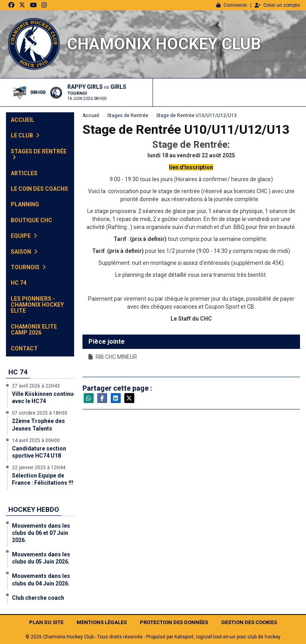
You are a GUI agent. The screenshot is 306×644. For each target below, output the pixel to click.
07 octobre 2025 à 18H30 (40, 413)
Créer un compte (277, 5)
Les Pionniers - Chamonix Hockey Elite (37, 305)
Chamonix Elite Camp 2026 (34, 330)
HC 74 (19, 283)
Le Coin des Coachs (39, 189)
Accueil (23, 120)
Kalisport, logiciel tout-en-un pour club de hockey (228, 637)
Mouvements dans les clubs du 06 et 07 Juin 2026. (41, 533)
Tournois (28, 267)
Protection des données (174, 622)
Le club (25, 135)
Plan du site (46, 622)
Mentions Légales (102, 622)
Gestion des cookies (249, 622)
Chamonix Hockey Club (164, 44)
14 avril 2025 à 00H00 (36, 440)
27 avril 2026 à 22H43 (36, 386)
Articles (24, 173)
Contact (24, 348)
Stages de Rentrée (39, 154)
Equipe (24, 236)
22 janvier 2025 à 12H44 (39, 468)
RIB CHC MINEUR (113, 357)
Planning (25, 204)
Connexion (232, 5)
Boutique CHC (31, 220)
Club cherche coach (38, 598)
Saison (24, 252)
